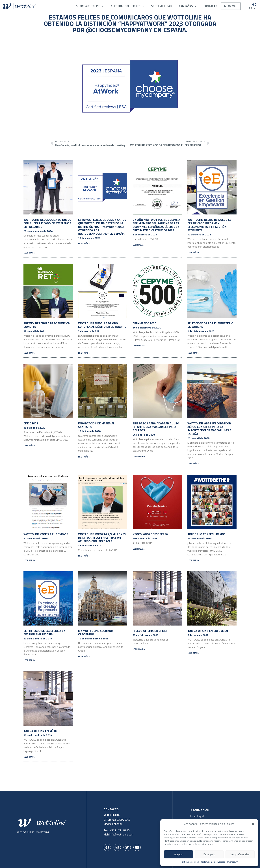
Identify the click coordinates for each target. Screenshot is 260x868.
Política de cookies (190, 862)
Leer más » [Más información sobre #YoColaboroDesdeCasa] (139, 549)
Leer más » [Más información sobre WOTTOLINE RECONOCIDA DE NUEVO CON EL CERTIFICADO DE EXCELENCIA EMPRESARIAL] (30, 253)
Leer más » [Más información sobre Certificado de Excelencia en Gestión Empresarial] (30, 660)
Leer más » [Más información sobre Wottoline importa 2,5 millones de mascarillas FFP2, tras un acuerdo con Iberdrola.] (84, 556)
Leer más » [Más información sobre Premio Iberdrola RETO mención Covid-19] (30, 353)
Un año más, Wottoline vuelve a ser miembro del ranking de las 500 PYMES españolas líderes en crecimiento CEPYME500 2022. (156, 225)
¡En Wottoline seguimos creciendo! (96, 632)
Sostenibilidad (161, 6)
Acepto (178, 854)
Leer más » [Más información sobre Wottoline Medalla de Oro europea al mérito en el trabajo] (84, 353)
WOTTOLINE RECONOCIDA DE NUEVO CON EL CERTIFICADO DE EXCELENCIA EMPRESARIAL (47, 223)
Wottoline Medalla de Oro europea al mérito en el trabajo (102, 325)
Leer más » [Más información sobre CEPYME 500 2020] (139, 346)
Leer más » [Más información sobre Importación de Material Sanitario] (84, 457)
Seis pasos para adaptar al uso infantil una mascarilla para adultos (156, 427)
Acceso (232, 6)
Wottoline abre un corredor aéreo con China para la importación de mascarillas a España (209, 429)
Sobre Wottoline (90, 6)
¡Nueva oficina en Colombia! (208, 631)
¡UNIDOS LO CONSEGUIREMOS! (207, 534)
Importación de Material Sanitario (96, 425)
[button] (253, 824)
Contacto (210, 6)
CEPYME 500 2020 (144, 323)
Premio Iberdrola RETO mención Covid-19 (47, 325)
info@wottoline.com (122, 834)
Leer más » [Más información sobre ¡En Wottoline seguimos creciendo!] (84, 656)
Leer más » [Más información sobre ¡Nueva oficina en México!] (30, 757)
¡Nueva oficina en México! (42, 731)
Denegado (209, 854)
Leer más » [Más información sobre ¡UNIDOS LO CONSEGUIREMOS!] (193, 560)
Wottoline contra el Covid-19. (46, 534)
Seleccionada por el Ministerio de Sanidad (210, 325)
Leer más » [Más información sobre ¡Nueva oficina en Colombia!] (193, 653)
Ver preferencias (240, 854)
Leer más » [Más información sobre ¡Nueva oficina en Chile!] (139, 649)
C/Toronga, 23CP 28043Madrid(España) (117, 822)
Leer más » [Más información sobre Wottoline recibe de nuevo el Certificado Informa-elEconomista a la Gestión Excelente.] (193, 252)
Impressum (233, 862)
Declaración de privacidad (213, 862)
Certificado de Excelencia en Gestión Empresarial (45, 632)
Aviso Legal (197, 816)
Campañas (188, 6)
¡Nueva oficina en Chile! (150, 631)
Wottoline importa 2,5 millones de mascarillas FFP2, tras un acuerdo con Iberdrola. (102, 538)
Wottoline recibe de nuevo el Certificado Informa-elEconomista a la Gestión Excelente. (209, 225)
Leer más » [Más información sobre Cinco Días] (30, 445)
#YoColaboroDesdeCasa (150, 534)
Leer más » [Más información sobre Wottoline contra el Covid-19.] (30, 560)
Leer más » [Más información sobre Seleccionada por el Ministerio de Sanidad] (193, 353)
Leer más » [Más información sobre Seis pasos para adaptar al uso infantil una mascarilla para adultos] (139, 456)
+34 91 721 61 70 (120, 830)
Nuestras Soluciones (127, 6)
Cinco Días (31, 423)
